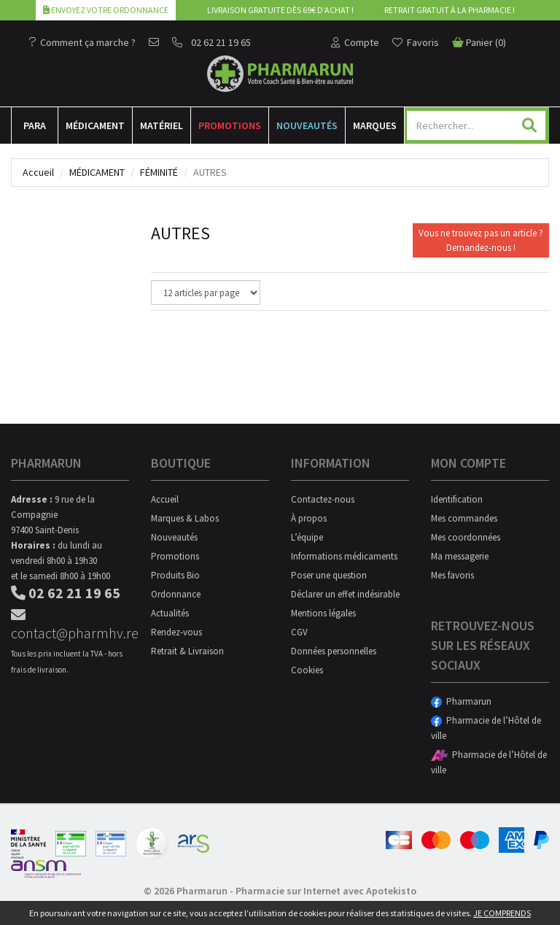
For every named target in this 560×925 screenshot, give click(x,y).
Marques (375, 125)
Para (35, 125)
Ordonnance (176, 594)
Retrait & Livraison (187, 651)
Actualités (170, 613)
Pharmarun (461, 701)
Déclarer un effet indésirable (345, 594)
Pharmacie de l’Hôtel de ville (486, 728)
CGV (299, 632)
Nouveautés (307, 125)
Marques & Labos (185, 518)
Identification (457, 499)
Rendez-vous (176, 632)
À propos (309, 518)
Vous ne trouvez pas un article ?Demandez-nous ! (481, 240)
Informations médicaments (344, 556)
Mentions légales (323, 613)
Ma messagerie (460, 556)
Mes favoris (452, 575)
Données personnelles (334, 651)
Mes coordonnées (466, 537)
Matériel (162, 125)
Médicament (95, 125)
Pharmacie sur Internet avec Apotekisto (326, 891)
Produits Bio (175, 575)
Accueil (38, 172)
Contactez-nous (323, 499)
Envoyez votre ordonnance (106, 10)
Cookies (307, 670)
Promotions (230, 125)
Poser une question (329, 575)
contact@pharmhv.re (70, 625)
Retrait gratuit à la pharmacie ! (450, 10)
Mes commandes (464, 518)
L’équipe (307, 537)
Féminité (159, 172)
